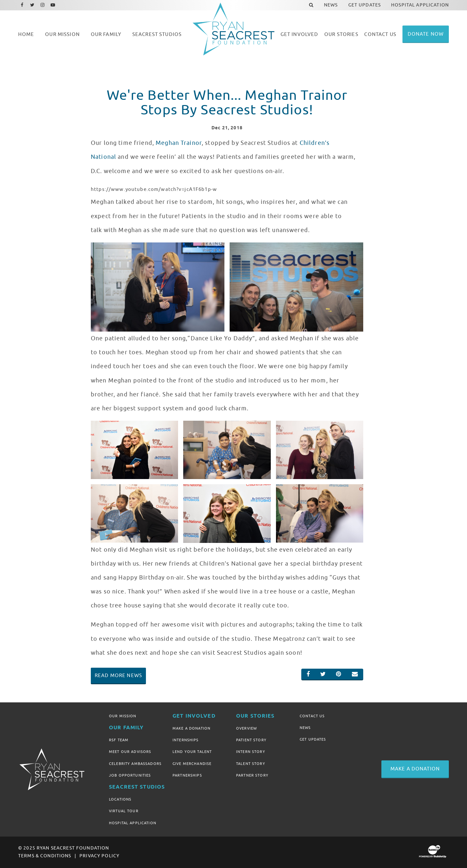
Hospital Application (133, 823)
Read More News (118, 675)
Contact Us (312, 716)
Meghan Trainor (179, 143)
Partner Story (252, 775)
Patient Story (251, 740)
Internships (186, 740)
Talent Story (251, 764)
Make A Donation (192, 728)
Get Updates (313, 739)
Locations (120, 799)
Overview (246, 728)
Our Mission (123, 716)
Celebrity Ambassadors (135, 764)
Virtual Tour (124, 811)
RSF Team (119, 740)
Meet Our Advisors (130, 752)
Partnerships (187, 775)
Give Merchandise (192, 764)
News (305, 728)
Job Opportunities (130, 775)
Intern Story (251, 752)
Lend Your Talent (192, 752)
